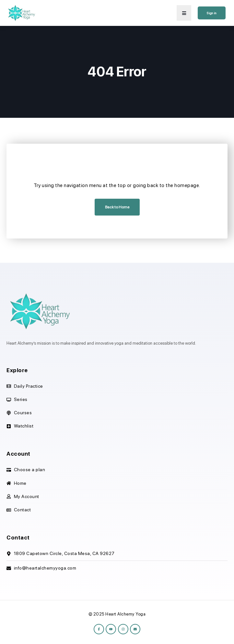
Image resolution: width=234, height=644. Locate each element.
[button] (184, 13)
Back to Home (117, 207)
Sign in (212, 13)
